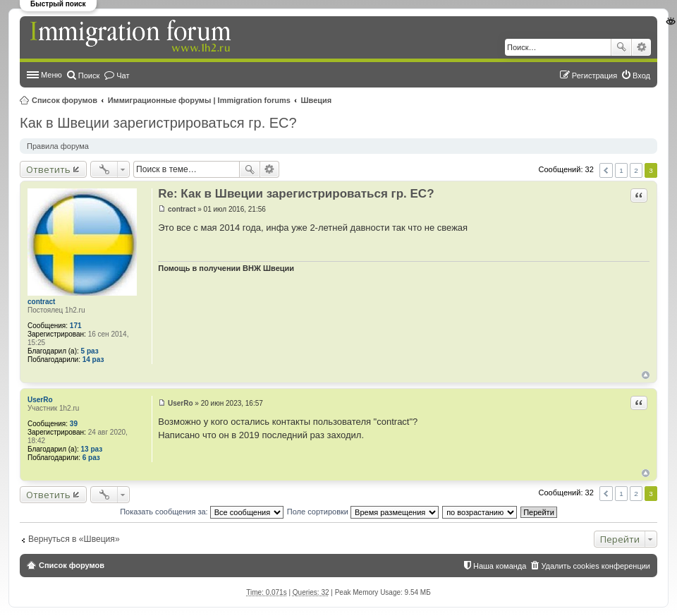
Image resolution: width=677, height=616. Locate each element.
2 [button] (636, 170)
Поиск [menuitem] (89, 76)
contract (41, 302)
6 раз (91, 458)
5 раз (90, 351)
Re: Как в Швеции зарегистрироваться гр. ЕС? (296, 194)
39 (74, 424)
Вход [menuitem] (641, 76)
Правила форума (58, 146)
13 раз (92, 449)
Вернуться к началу (646, 375)
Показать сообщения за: (202, 512)
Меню (51, 75)
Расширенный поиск (641, 47)
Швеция (317, 100)
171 (76, 326)
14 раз (93, 360)
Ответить (48, 169)
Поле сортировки (363, 512)
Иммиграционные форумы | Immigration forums (199, 100)
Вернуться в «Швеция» (74, 539)
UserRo (40, 400)
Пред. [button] (606, 170)
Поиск (621, 47)
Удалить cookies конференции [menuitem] (596, 566)
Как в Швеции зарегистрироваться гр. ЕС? (158, 123)
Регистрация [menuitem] (594, 76)
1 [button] (621, 170)
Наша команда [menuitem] (500, 566)
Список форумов (65, 100)
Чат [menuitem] (123, 76)
